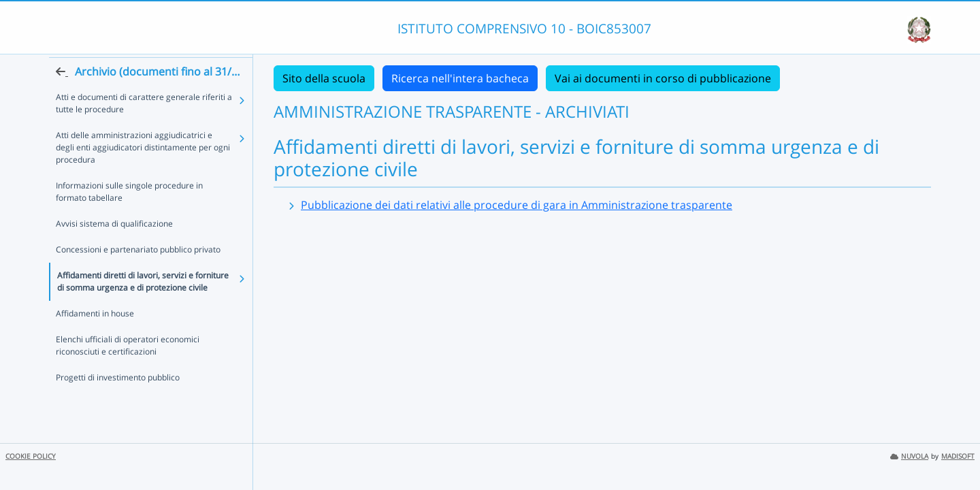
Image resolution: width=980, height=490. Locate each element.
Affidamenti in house (95, 338)
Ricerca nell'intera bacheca (460, 78)
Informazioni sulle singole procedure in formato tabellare (146, 216)
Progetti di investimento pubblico (118, 402)
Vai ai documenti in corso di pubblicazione (663, 78)
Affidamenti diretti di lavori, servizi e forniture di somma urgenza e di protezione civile (143, 306)
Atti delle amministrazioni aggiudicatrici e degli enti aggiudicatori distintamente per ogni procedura (144, 172)
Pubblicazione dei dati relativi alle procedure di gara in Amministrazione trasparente (517, 205)
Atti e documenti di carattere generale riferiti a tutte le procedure (144, 128)
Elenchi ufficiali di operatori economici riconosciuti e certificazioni (128, 370)
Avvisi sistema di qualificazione (114, 248)
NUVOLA (909, 456)
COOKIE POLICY (31, 456)
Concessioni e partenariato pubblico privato (138, 274)
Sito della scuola (324, 78)
